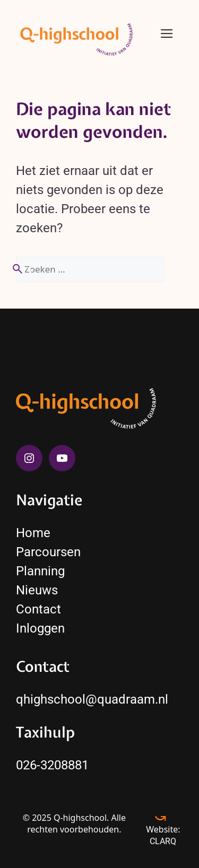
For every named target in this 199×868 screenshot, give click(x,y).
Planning (40, 571)
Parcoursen (48, 552)
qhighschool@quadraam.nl (92, 699)
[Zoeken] (22, 271)
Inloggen (40, 628)
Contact (38, 609)
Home (33, 533)
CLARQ (163, 841)
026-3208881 (52, 765)
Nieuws (37, 590)
